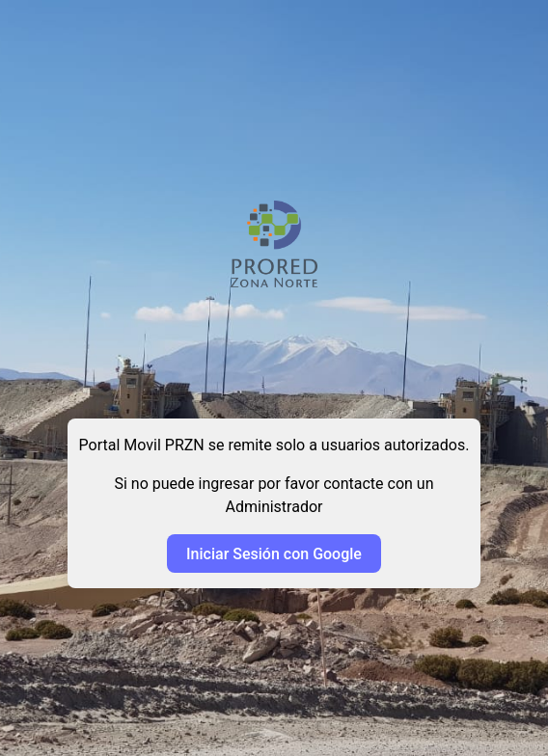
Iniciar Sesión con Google (274, 554)
